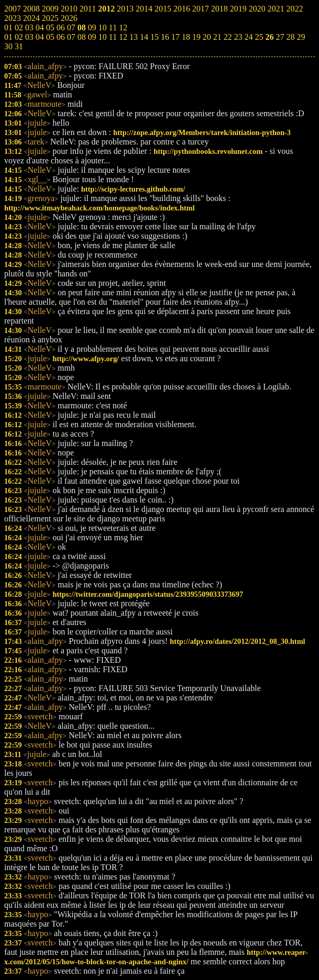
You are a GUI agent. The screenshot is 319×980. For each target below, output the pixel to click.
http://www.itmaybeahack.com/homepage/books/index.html (99, 208)
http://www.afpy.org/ (86, 359)
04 (40, 37)
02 (19, 37)
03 (29, 37)
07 (71, 37)
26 (269, 37)
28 (290, 37)
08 (82, 37)
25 (259, 37)
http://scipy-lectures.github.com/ (133, 189)
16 (165, 37)
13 (133, 37)
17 (175, 37)
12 (123, 37)
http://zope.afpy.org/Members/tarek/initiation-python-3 (202, 132)
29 (301, 37)
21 (217, 37)
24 (248, 37)
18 (186, 37)
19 (196, 37)
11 (113, 37)
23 (238, 37)
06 (61, 37)
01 (8, 37)
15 (154, 37)
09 (92, 37)
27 (280, 37)
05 (50, 37)
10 (102, 37)
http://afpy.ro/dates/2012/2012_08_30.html (238, 641)
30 (8, 46)
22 (227, 37)
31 (19, 46)
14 (144, 37)
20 (207, 37)
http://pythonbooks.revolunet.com (208, 151)
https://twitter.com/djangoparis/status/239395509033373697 (147, 594)
